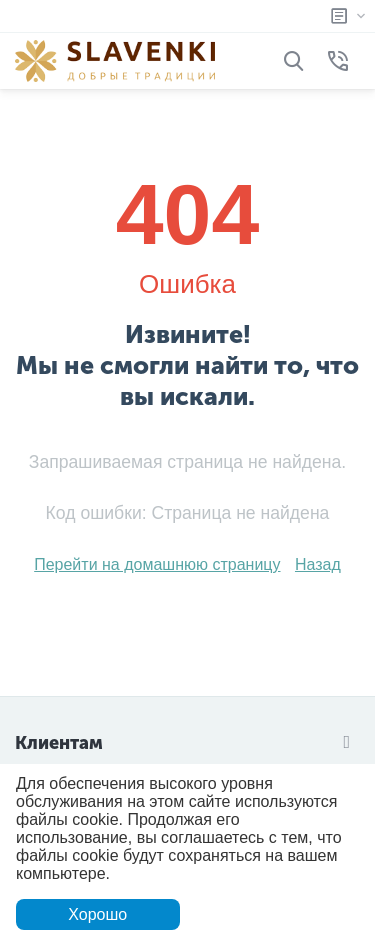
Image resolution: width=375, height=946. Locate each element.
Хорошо (97, 914)
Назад (318, 564)
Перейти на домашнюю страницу (157, 564)
